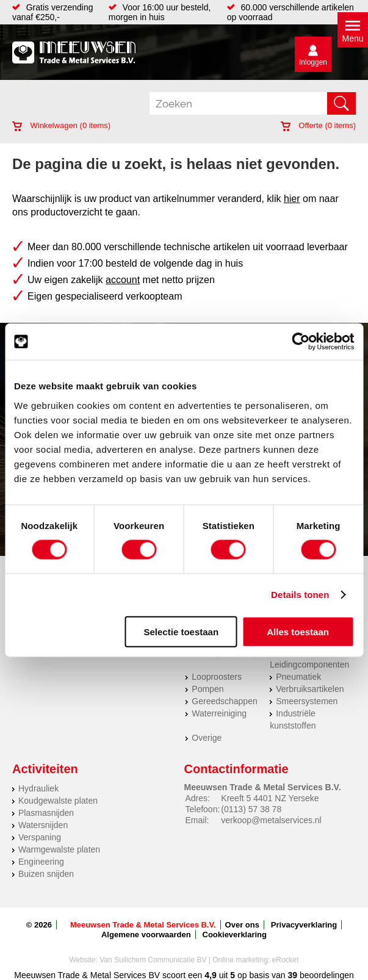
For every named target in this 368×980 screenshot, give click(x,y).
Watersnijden (43, 825)
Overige (207, 738)
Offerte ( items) (318, 125)
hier (292, 199)
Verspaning (40, 837)
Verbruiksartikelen (310, 689)
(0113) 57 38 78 (251, 809)
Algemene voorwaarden (146, 935)
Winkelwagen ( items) (61, 125)
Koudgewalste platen (58, 801)
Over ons (242, 925)
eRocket (286, 960)
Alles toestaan (298, 631)
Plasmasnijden (46, 813)
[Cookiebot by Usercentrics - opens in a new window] (301, 342)
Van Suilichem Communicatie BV (153, 960)
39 (293, 975)
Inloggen (313, 62)
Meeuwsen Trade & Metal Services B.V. (143, 925)
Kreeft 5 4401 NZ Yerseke (270, 798)
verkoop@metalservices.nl (271, 820)
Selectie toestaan (182, 631)
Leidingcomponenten (309, 665)
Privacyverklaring (304, 925)
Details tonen (300, 595)
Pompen (207, 689)
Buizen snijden (46, 874)
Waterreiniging (219, 713)
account (123, 280)
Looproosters (217, 677)
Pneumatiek (298, 677)
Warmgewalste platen (59, 849)
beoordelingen (326, 975)
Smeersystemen (307, 701)
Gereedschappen (224, 701)
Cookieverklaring (235, 935)
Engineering (41, 862)
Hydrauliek (38, 788)
